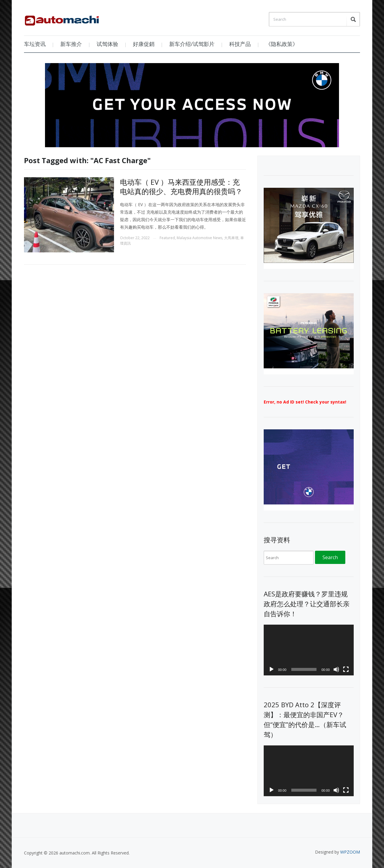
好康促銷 (144, 44)
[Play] (271, 669)
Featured (167, 238)
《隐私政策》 (282, 44)
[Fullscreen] (346, 669)
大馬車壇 (231, 238)
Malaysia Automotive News (199, 238)
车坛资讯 (35, 44)
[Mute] (336, 669)
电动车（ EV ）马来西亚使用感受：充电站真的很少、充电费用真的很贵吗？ (181, 187)
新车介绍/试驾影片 (192, 44)
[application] (309, 650)
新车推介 (71, 44)
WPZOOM (350, 852)
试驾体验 (107, 44)
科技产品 (240, 44)
